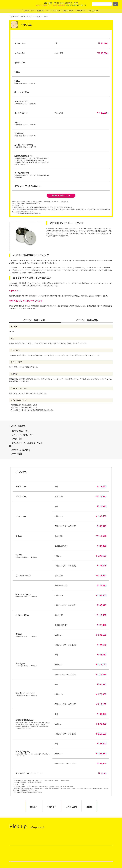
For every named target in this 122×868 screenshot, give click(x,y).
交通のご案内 (76, 853)
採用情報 (99, 850)
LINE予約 (95, 812)
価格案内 (74, 847)
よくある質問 (100, 845)
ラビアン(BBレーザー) (20, 310)
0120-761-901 (91, 820)
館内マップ (16, 793)
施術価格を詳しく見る (61, 74)
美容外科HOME (14, 16)
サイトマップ (100, 853)
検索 (115, 4)
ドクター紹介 (100, 842)
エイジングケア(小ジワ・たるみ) (31, 16)
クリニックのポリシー (79, 850)
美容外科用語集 (101, 847)
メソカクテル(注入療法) (21, 329)
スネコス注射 (17, 332)
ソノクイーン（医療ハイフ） (23, 314)
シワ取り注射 (17, 318)
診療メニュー (76, 845)
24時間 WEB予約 (94, 802)
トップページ (76, 842)
